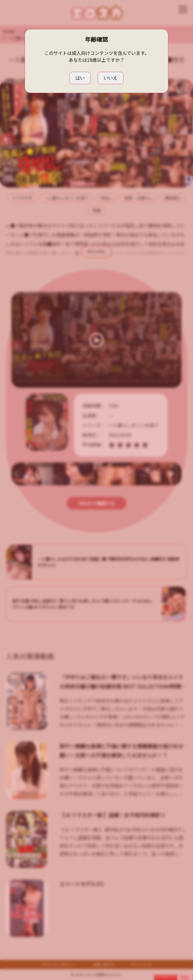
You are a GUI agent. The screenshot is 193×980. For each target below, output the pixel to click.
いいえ (111, 78)
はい (80, 78)
